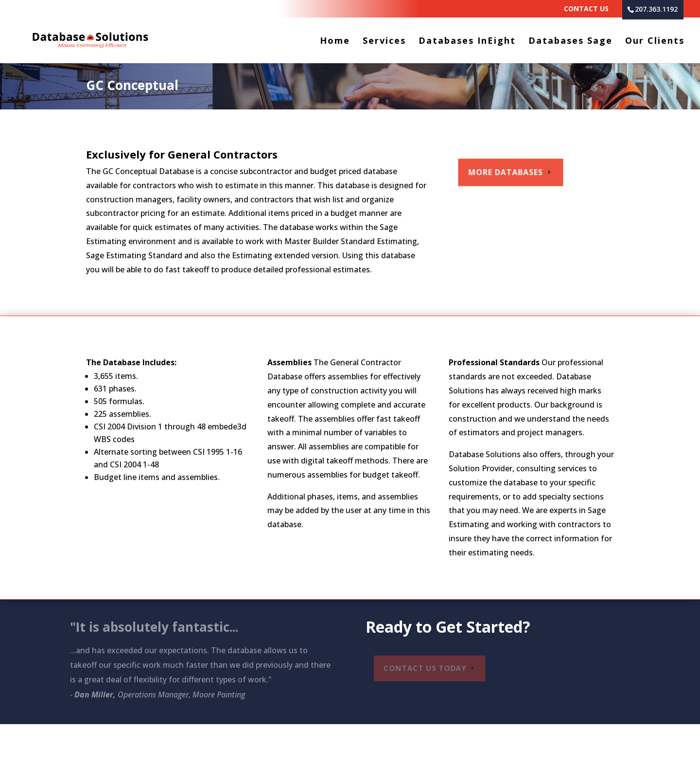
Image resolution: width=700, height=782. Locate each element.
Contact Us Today (427, 668)
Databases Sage (570, 42)
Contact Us (586, 9)
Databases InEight (467, 42)
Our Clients (655, 42)
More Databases (507, 172)
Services (384, 42)
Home (335, 42)
